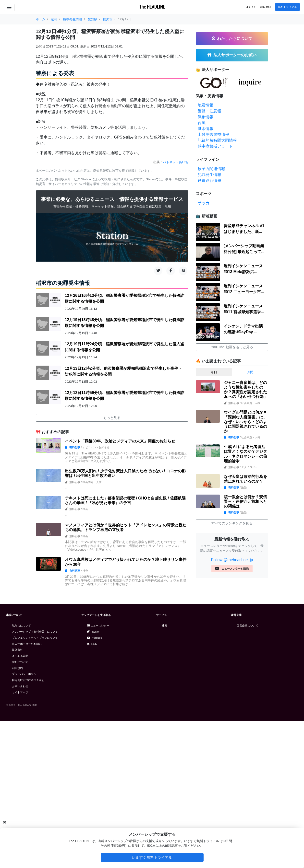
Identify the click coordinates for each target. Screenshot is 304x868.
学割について (20, 662)
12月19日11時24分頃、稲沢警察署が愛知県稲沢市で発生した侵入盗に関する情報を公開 (124, 347)
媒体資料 (17, 650)
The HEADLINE (152, 7)
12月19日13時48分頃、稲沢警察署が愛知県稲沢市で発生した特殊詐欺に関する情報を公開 (124, 323)
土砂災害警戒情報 (213, 134)
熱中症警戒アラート (215, 146)
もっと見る (112, 418)
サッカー (206, 203)
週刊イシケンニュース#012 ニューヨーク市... (244, 289)
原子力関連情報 (211, 169)
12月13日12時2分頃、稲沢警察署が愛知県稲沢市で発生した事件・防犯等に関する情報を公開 (123, 371)
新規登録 (266, 7)
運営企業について (247, 625)
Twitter (93, 632)
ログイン (251, 7)
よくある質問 (20, 656)
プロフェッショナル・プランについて (35, 638)
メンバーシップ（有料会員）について (35, 632)
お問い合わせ (20, 686)
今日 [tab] (214, 372)
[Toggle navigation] (9, 8)
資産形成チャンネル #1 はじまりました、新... (244, 229)
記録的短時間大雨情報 (217, 140)
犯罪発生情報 (209, 175)
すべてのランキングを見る (232, 523)
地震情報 (206, 105)
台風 (202, 123)
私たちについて (21, 625)
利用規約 (17, 668)
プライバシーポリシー (25, 674)
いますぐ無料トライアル (152, 857)
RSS (92, 644)
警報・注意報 (209, 111)
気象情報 (206, 117)
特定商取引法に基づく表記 (28, 680)
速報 (165, 625)
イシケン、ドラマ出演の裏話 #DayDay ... (243, 329)
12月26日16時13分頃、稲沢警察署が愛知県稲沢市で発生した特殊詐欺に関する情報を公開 (124, 298)
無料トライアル (287, 7)
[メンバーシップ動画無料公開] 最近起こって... (244, 249)
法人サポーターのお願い (27, 644)
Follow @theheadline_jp (232, 560)
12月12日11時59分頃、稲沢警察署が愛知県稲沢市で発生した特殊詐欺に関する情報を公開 (124, 396)
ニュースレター (98, 625)
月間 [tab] (250, 372)
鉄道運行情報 (209, 180)
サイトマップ (20, 692)
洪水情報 (206, 129)
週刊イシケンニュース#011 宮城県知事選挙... (244, 309)
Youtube (95, 638)
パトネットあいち (176, 162)
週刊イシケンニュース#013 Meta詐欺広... (243, 269)
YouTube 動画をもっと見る (232, 347)
